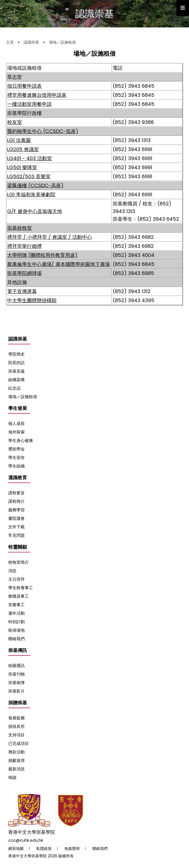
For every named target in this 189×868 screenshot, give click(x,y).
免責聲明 (72, 849)
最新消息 (16, 769)
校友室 (15, 122)
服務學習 (16, 510)
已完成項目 (19, 743)
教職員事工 (19, 596)
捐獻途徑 (16, 760)
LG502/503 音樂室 (29, 176)
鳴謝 (12, 777)
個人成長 (16, 423)
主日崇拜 (16, 579)
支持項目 (16, 735)
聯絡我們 (16, 639)
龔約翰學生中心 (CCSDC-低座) (43, 131)
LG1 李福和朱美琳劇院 (31, 195)
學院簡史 (16, 354)
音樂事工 (16, 605)
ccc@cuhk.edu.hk (26, 840)
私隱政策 (44, 849)
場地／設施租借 (62, 42)
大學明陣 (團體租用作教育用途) (42, 255)
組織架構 (16, 380)
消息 (12, 571)
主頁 (10, 42)
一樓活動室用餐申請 (29, 104)
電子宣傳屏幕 (22, 291)
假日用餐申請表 (24, 86)
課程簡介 (16, 501)
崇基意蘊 (16, 371)
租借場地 (16, 630)
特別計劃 (16, 622)
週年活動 (16, 613)
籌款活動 (16, 752)
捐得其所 (16, 726)
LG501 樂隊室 (22, 167)
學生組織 (16, 466)
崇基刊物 (16, 674)
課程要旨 (16, 493)
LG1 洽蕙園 (19, 140)
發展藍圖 (16, 718)
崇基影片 (16, 691)
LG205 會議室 (23, 149)
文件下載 (16, 527)
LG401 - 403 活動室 (30, 158)
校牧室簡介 (19, 562)
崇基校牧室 (20, 228)
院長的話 (16, 363)
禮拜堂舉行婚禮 (24, 246)
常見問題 (16, 535)
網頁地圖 (16, 849)
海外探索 (16, 432)
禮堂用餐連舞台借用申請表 (37, 95)
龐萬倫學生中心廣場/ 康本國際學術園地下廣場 (59, 264)
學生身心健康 (21, 440)
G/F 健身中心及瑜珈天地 (35, 211)
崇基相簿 (16, 683)
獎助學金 (16, 449)
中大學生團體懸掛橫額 (32, 300)
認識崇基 (31, 42)
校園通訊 (16, 666)
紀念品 (14, 388)
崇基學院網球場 (24, 273)
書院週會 (16, 518)
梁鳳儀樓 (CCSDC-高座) (35, 185)
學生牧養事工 (21, 588)
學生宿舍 (16, 457)
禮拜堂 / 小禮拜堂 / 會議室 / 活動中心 (50, 237)
